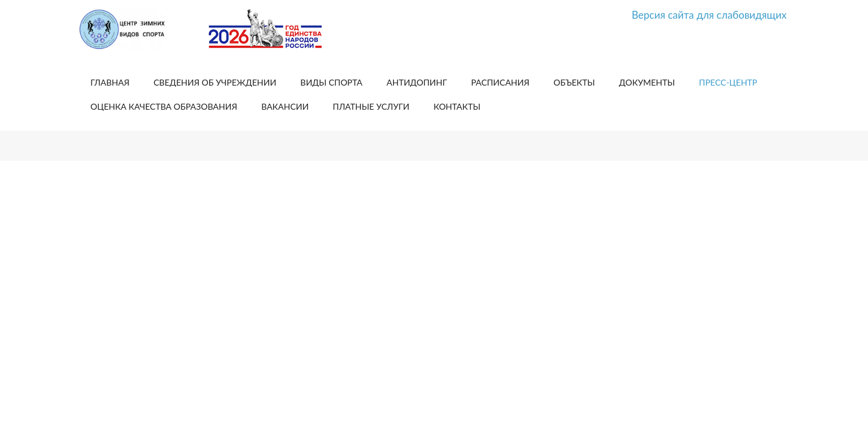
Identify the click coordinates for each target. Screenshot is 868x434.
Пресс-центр (728, 82)
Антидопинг (417, 82)
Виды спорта (331, 82)
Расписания (501, 82)
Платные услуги (371, 106)
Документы (647, 82)
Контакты (457, 106)
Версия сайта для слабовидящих (709, 15)
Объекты (574, 82)
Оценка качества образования (164, 106)
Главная (110, 82)
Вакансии (285, 106)
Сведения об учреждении (215, 82)
